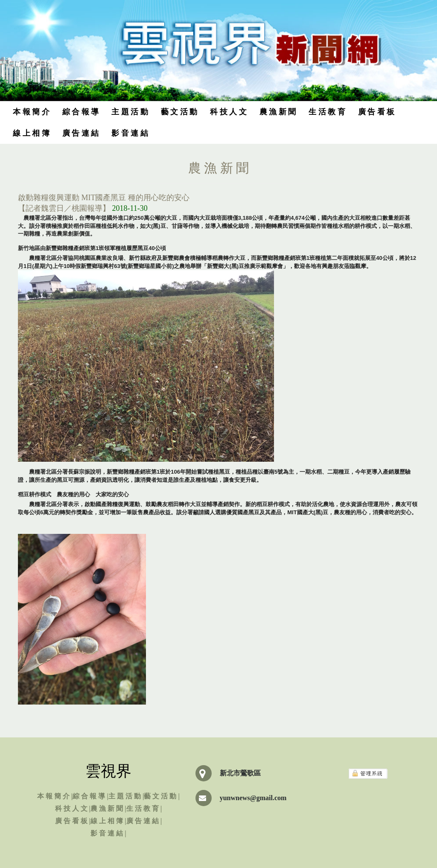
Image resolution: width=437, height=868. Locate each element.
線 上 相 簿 (31, 133)
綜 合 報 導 (81, 112)
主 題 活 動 (130, 112)
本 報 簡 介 (31, 112)
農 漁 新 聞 (278, 112)
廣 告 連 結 (81, 133)
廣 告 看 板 (376, 112)
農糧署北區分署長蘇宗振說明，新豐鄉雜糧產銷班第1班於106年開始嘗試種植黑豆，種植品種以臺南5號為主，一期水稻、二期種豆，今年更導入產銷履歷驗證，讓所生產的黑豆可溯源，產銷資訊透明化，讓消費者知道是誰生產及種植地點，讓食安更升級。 (214, 476)
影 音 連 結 (130, 133)
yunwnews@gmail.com (253, 798)
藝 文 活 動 (179, 112)
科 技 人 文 (228, 112)
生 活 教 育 (327, 112)
